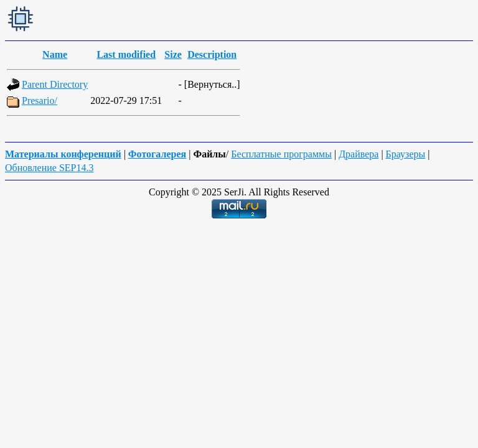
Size (173, 54)
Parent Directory (55, 84)
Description (212, 54)
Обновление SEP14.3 (49, 168)
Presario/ (40, 100)
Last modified (126, 54)
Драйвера (358, 154)
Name (55, 54)
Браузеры (406, 154)
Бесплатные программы (281, 154)
